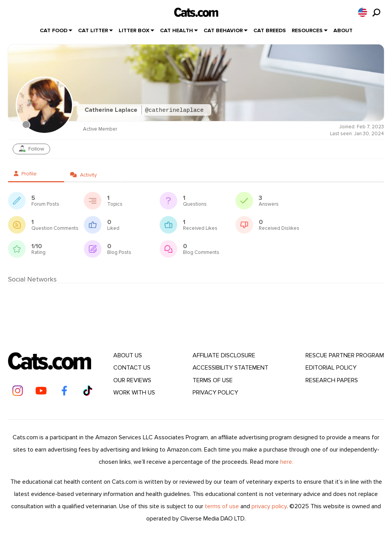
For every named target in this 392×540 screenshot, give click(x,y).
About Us (128, 355)
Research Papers (332, 380)
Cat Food (54, 30)
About (343, 30)
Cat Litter (93, 30)
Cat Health (176, 30)
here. (287, 462)
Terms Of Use (213, 380)
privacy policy (269, 506)
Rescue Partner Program (345, 355)
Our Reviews (132, 380)
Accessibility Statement (230, 368)
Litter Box (134, 30)
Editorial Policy (331, 368)
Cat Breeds (270, 30)
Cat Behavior (223, 30)
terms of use (222, 506)
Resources (307, 30)
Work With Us (134, 393)
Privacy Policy (215, 393)
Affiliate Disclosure (224, 355)
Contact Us (132, 368)
